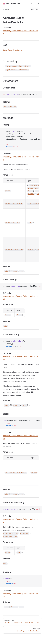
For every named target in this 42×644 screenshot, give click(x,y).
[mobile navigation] (38, 3)
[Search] (32, 4)
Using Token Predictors (12, 50)
